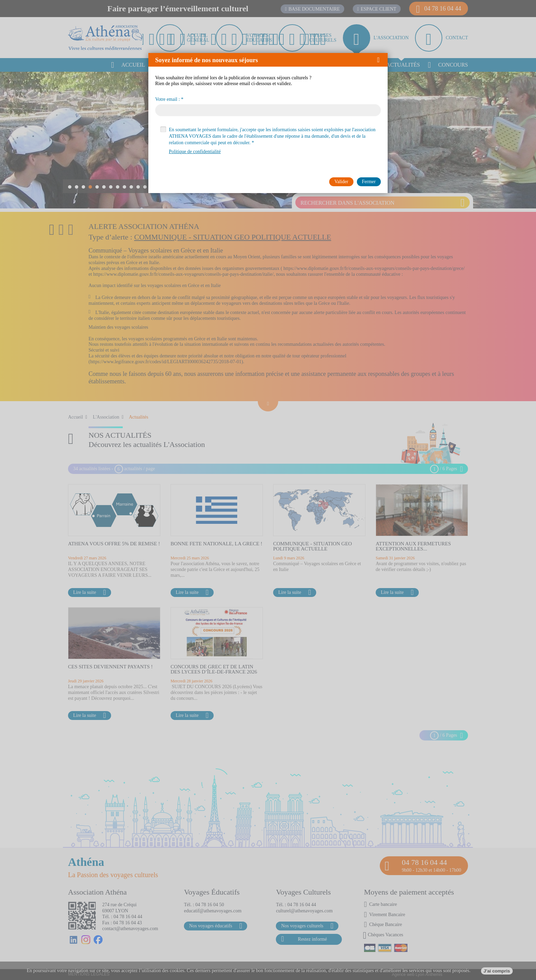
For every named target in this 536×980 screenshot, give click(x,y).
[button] (381, 60)
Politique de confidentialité (195, 152)
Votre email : (167, 99)
